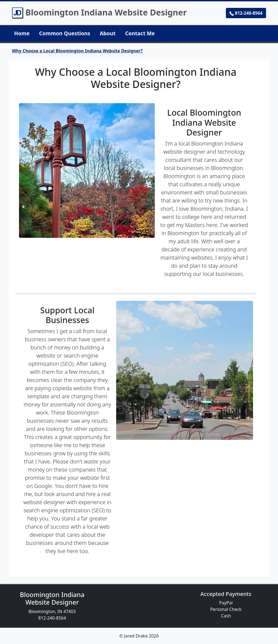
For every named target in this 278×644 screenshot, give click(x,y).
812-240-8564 (246, 13)
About (108, 33)
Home (22, 33)
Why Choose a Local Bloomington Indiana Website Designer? (77, 51)
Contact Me (140, 33)
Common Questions (65, 33)
